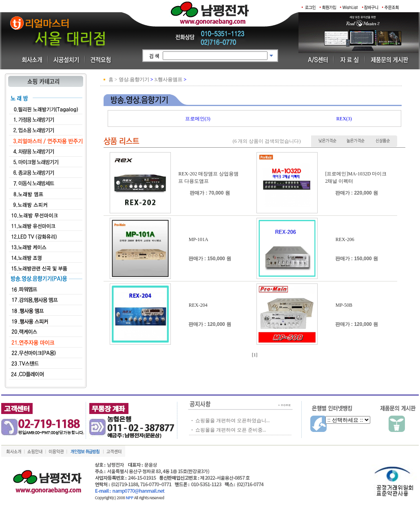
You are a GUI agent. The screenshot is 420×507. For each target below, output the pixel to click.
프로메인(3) (198, 119)
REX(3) (344, 119)
